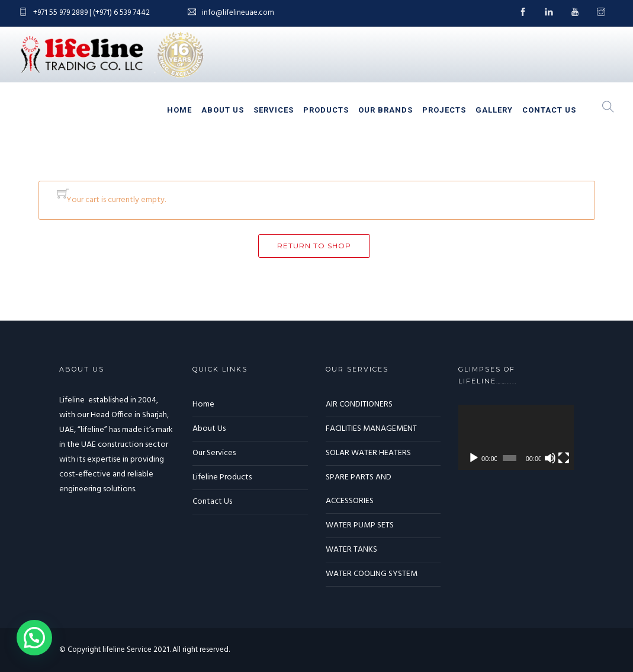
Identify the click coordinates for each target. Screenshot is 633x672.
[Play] (474, 458)
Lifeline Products (222, 477)
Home (179, 110)
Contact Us (549, 110)
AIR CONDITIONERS (359, 404)
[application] (516, 437)
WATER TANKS (351, 550)
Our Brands (385, 110)
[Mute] (550, 458)
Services (274, 110)
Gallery (494, 110)
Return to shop (314, 246)
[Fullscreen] (564, 458)
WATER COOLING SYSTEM (372, 574)
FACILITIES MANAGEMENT (371, 429)
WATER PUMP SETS (360, 525)
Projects (444, 110)
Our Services (214, 453)
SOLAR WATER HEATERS (368, 453)
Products (326, 110)
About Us (223, 110)
